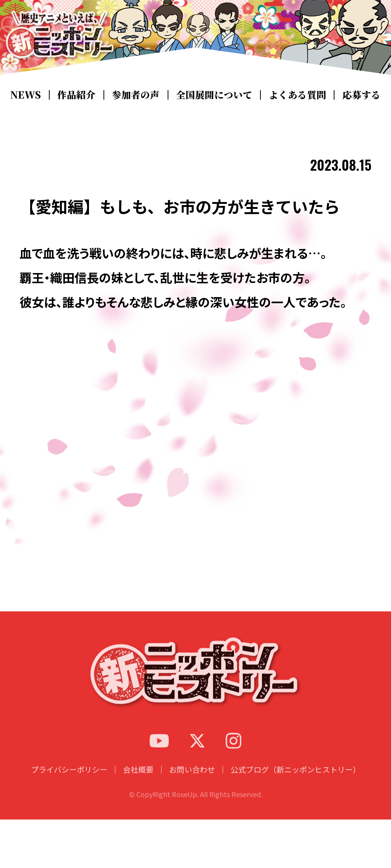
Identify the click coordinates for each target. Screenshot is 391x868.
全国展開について (213, 95)
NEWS (28, 95)
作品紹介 (77, 95)
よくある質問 (295, 95)
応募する (358, 95)
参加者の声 (136, 95)
